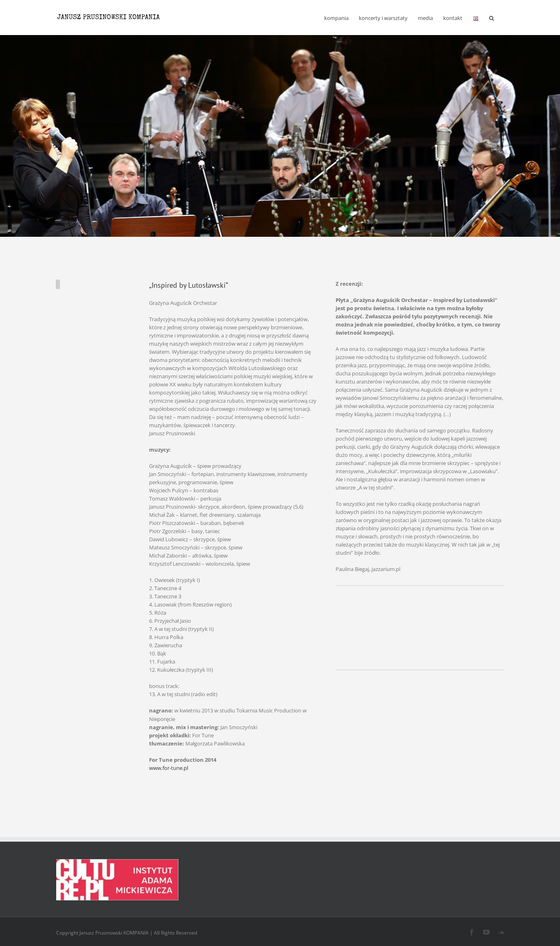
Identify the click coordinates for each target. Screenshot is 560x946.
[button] (492, 18)
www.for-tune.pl (169, 768)
